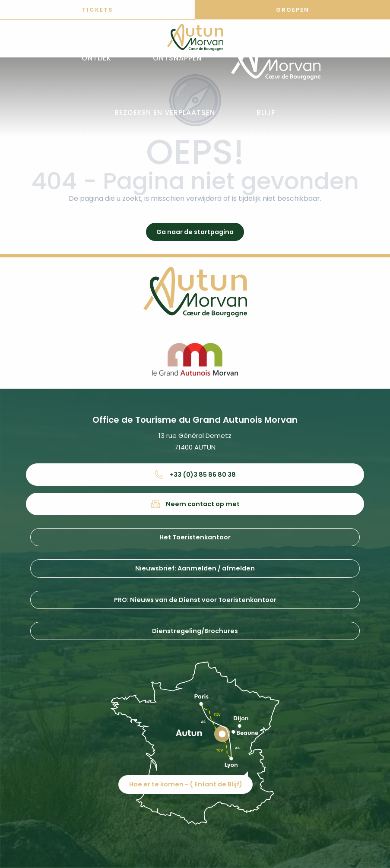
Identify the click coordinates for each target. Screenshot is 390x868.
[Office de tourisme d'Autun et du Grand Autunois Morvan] (195, 39)
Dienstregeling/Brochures (195, 631)
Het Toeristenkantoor (195, 537)
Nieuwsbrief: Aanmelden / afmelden (195, 568)
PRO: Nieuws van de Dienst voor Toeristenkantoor (195, 600)
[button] (97, 59)
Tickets (98, 10)
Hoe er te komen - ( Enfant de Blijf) (186, 784)
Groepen (293, 10)
